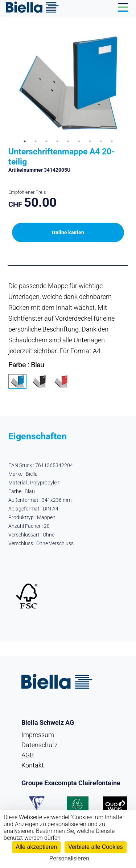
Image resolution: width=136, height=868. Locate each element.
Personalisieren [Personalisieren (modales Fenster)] (69, 858)
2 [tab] (36, 141)
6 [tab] (79, 141)
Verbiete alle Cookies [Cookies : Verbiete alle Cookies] (95, 847)
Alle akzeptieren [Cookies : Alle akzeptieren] (36, 847)
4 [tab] (57, 141)
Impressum (38, 735)
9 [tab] (112, 141)
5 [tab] (68, 141)
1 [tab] (25, 141)
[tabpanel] (68, 83)
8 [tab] (101, 141)
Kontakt (33, 765)
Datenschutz (40, 745)
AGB (28, 755)
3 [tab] (46, 141)
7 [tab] (90, 141)
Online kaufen (68, 232)
